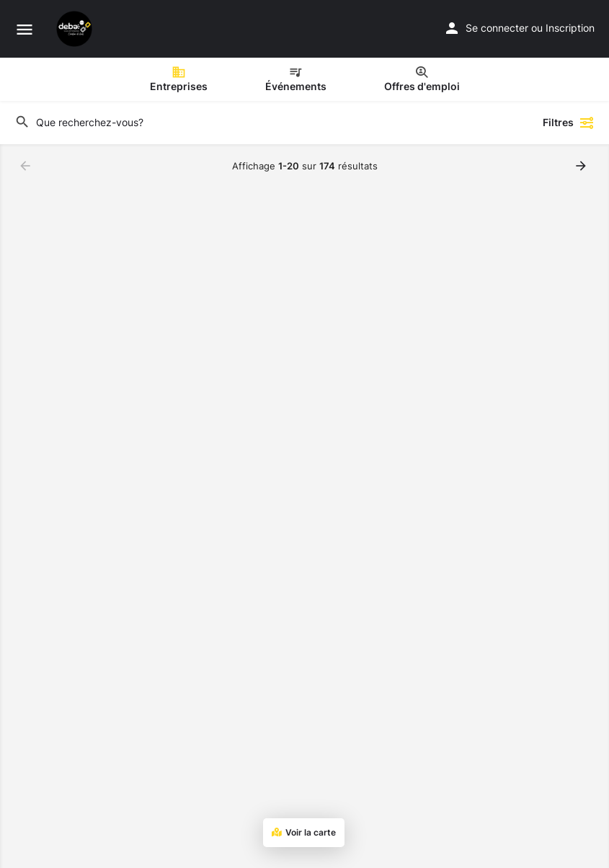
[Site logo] (76, 29)
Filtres (569, 123)
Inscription (570, 28)
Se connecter (497, 28)
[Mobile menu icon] (25, 29)
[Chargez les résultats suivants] (582, 166)
